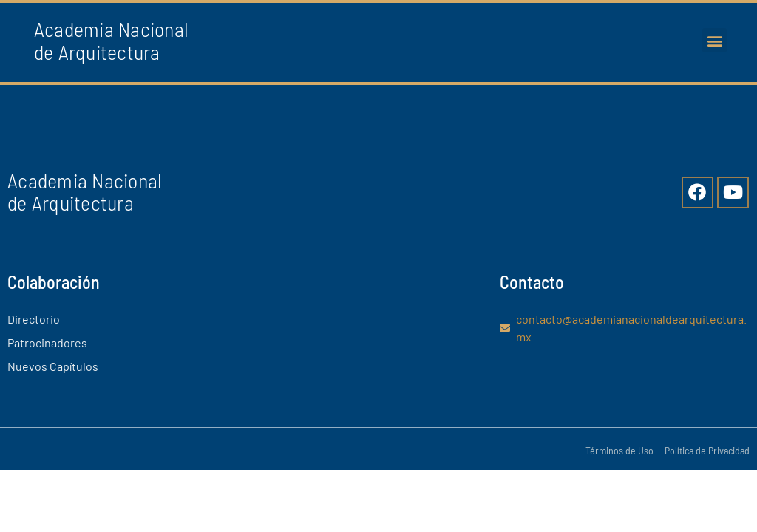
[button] (714, 40)
